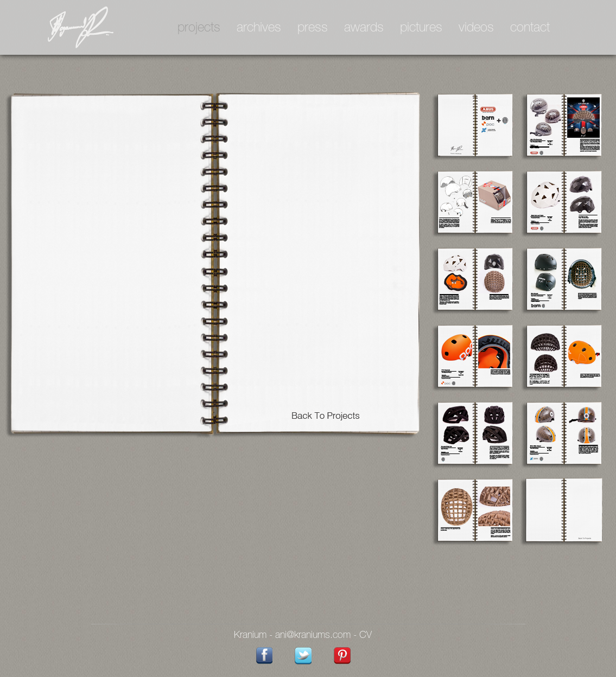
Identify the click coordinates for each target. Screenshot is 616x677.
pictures (421, 28)
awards (364, 28)
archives (259, 28)
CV (366, 635)
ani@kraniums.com (313, 635)
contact (530, 28)
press (313, 28)
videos (476, 28)
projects (199, 28)
